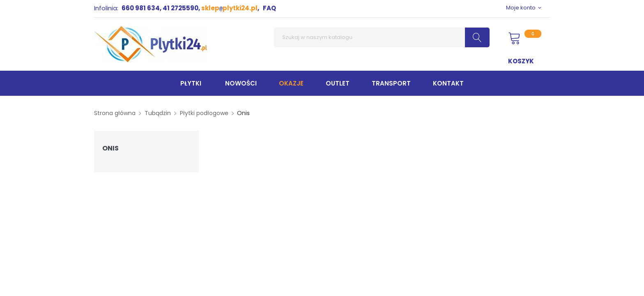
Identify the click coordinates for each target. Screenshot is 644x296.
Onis (110, 148)
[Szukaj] (382, 37)
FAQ (269, 8)
